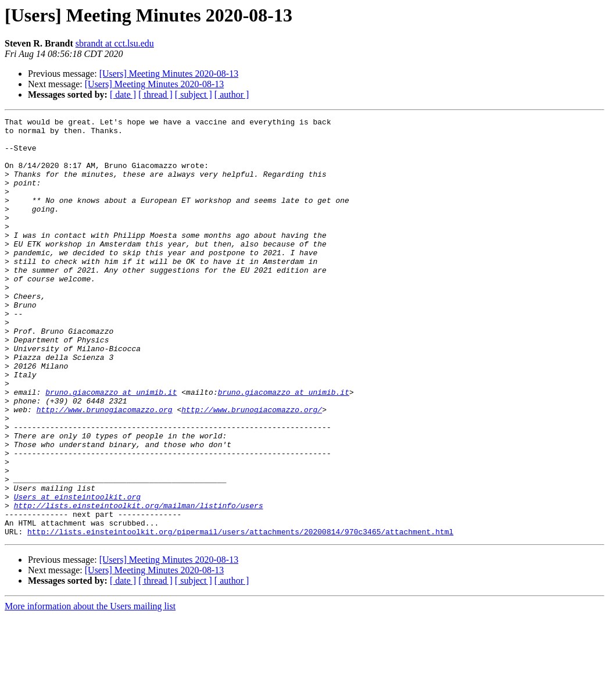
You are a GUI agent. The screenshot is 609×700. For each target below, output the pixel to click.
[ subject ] (194, 94)
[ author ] (232, 94)
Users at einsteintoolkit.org (77, 573)
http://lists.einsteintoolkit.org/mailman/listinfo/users (139, 584)
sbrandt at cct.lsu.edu (115, 43)
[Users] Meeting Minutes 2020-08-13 (169, 74)
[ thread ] (155, 94)
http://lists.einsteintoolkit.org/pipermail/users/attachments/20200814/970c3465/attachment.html (240, 615)
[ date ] (123, 94)
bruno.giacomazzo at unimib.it (111, 448)
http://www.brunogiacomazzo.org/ (252, 469)
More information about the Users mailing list (90, 690)
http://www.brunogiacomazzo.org (105, 469)
